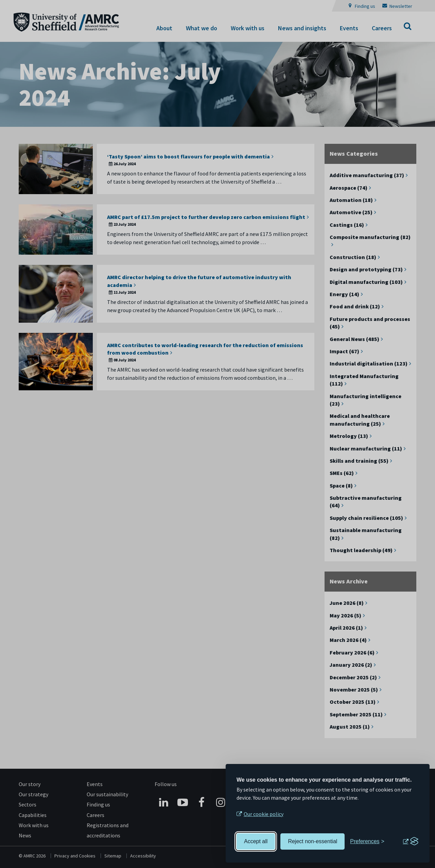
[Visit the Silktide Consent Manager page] (411, 841)
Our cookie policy (264, 814)
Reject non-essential (312, 841)
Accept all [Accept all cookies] (256, 841)
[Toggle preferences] (367, 841)
